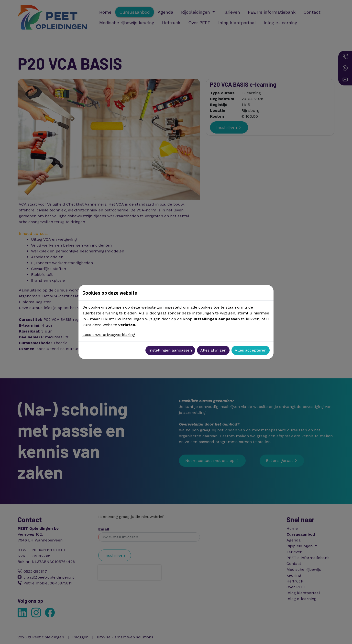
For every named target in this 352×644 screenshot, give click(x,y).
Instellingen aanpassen (170, 350)
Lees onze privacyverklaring (109, 335)
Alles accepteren (251, 350)
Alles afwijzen (213, 350)
